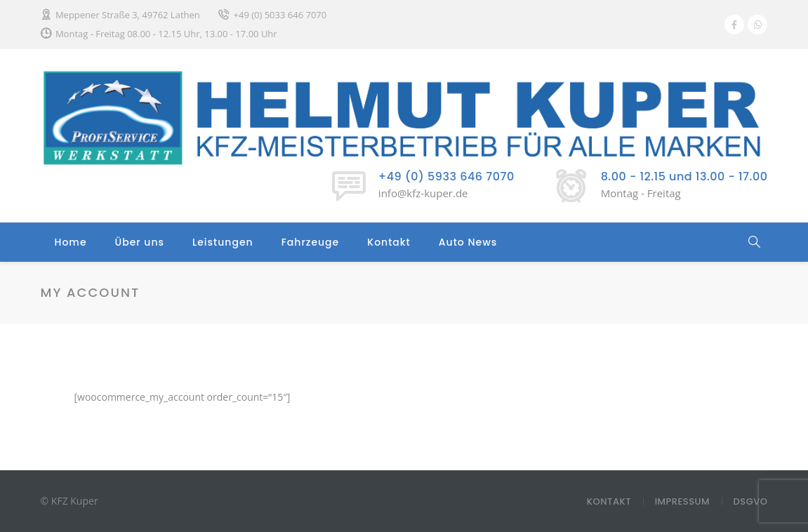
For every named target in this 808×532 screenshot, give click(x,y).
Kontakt (389, 242)
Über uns (140, 242)
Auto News (468, 242)
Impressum (682, 501)
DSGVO (751, 501)
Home (71, 242)
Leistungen (223, 242)
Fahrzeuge (311, 242)
